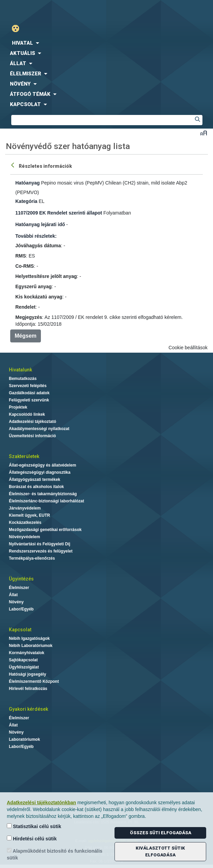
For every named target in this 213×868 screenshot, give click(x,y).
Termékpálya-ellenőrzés (32, 558)
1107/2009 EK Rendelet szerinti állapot (59, 213)
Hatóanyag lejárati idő (40, 224)
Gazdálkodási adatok (29, 393)
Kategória (26, 201)
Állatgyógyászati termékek (35, 480)
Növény (16, 602)
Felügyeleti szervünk (29, 400)
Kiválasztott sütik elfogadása (160, 851)
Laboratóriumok (24, 739)
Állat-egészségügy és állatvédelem (42, 465)
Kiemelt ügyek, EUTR (29, 515)
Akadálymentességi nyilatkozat (39, 429)
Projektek (18, 407)
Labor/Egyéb (21, 609)
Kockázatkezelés (25, 523)
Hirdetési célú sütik (32, 838)
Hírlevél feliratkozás (28, 689)
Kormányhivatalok (27, 653)
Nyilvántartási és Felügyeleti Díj (40, 544)
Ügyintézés (21, 579)
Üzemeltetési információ (32, 436)
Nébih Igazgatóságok (29, 638)
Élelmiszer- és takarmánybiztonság (43, 494)
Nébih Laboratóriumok (31, 646)
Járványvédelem (25, 508)
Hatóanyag (28, 183)
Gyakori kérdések (28, 709)
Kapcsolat (20, 630)
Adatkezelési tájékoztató (33, 422)
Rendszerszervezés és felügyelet (41, 551)
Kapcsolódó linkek (27, 414)
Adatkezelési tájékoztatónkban (41, 803)
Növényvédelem (24, 537)
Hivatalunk (20, 370)
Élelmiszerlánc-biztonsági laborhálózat (47, 501)
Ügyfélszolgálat (24, 667)
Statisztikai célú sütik (34, 826)
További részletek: (36, 236)
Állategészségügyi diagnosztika (40, 472)
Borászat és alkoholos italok (36, 487)
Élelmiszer (19, 588)
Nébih (53, 11)
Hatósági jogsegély (27, 674)
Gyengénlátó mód (18, 28)
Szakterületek (24, 456)
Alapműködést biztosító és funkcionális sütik (55, 854)
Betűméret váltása (204, 133)
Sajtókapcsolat (23, 660)
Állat (13, 595)
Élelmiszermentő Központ (34, 681)
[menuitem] (106, 43)
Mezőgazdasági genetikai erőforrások (45, 530)
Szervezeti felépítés (28, 386)
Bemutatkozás (23, 379)
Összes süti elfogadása (161, 833)
